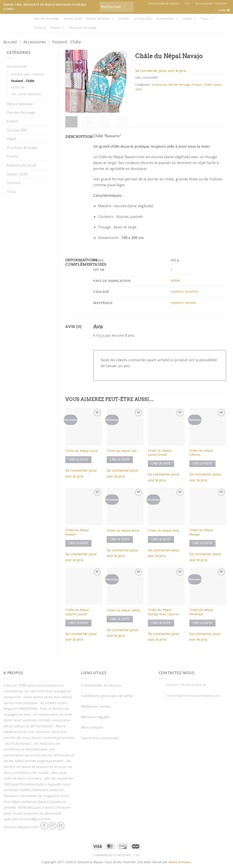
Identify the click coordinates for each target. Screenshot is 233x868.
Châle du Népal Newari (77, 532)
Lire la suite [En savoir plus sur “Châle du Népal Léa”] (120, 460)
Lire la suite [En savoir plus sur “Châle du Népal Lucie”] (79, 460)
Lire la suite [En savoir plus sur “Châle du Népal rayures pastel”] (79, 623)
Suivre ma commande (100, 738)
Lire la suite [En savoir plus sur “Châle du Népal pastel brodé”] (161, 464)
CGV (187, 3)
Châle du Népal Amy (163, 531)
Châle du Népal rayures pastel (77, 612)
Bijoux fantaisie (100, 19)
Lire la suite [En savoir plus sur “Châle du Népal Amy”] (161, 539)
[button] (211, 3)
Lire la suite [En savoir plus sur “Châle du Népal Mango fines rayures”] (161, 623)
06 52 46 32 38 (197, 685)
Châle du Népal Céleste (201, 453)
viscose (190, 303)
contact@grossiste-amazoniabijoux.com (193, 696)
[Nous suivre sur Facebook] (44, 826)
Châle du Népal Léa (122, 451)
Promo (58, 28)
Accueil (10, 42)
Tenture (40, 28)
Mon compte (92, 727)
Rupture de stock (22, 165)
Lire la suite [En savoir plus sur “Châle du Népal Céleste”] (203, 464)
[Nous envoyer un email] (61, 826)
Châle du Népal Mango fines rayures (163, 612)
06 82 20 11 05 (175, 685)
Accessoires (167, 19)
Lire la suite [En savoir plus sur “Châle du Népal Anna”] (120, 539)
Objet (190, 19)
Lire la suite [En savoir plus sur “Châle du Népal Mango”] (203, 543)
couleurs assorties (185, 291)
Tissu (207, 19)
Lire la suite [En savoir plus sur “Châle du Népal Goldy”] (120, 619)
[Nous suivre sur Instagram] (52, 826)
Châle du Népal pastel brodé (160, 453)
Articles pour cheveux (28, 74)
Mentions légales (95, 717)
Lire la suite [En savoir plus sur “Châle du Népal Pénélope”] (203, 623)
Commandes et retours (164, 3)
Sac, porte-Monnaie (26, 94)
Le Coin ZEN (143, 19)
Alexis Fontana (180, 862)
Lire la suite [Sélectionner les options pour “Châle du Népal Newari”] (79, 543)
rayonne (177, 303)
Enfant (124, 19)
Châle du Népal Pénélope (201, 612)
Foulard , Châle (67, 42)
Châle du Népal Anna (123, 531)
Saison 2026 (73, 19)
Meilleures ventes (96, 706)
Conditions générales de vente (107, 696)
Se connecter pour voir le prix (161, 71)
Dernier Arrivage (47, 19)
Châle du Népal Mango (201, 532)
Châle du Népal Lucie (82, 451)
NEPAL (176, 281)
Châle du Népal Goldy (123, 610)
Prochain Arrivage (83, 28)
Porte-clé (18, 87)
